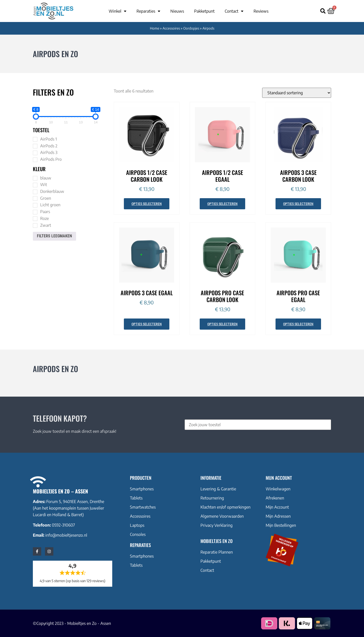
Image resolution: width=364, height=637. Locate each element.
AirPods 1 (49, 139)
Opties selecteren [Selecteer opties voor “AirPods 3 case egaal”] (147, 324)
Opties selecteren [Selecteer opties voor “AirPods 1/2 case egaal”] (222, 204)
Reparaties (148, 11)
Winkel (118, 11)
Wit (44, 185)
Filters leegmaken (54, 236)
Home (155, 28)
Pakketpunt (204, 11)
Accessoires (171, 28)
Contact (234, 11)
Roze (44, 218)
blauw (46, 178)
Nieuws (177, 11)
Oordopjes (191, 28)
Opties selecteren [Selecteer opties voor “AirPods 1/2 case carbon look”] (147, 204)
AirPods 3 (49, 152)
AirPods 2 (49, 146)
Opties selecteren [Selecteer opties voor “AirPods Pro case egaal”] (298, 324)
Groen (46, 198)
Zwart (46, 225)
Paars (45, 212)
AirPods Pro (51, 159)
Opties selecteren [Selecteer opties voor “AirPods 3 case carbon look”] (298, 204)
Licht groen (50, 205)
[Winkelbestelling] (297, 93)
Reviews (261, 11)
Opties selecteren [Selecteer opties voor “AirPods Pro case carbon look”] (222, 324)
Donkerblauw (52, 191)
